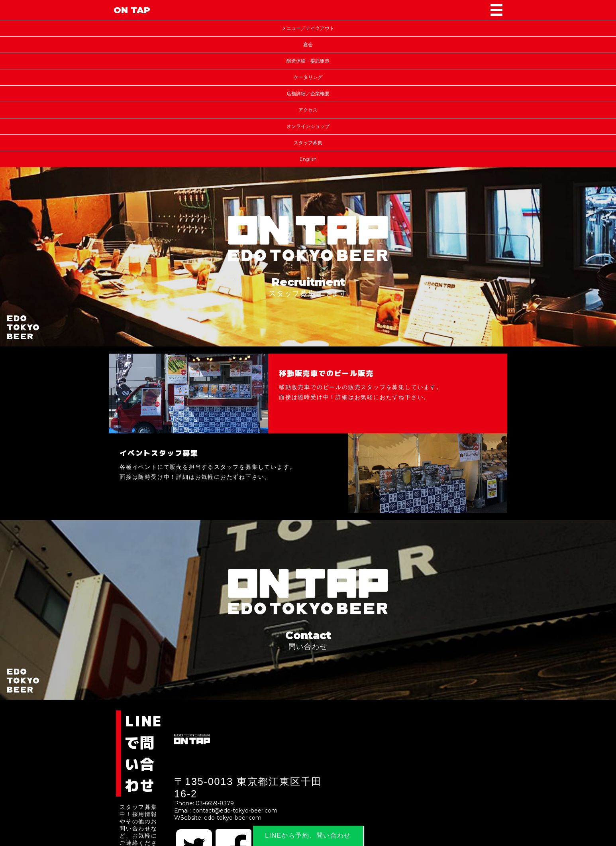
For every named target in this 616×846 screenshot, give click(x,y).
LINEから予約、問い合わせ (308, 835)
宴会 (308, 44)
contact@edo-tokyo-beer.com (236, 811)
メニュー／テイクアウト (308, 28)
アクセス (308, 110)
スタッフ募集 (308, 143)
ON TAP (132, 10)
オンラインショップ (308, 126)
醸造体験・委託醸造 (308, 61)
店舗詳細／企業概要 (308, 93)
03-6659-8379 (216, 803)
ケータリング (308, 77)
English (308, 159)
